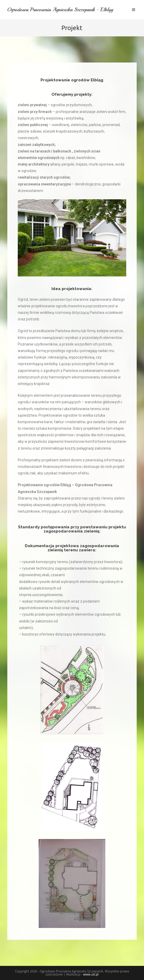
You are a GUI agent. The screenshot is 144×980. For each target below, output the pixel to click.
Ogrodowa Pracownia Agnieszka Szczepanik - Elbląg (63, 10)
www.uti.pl (91, 974)
